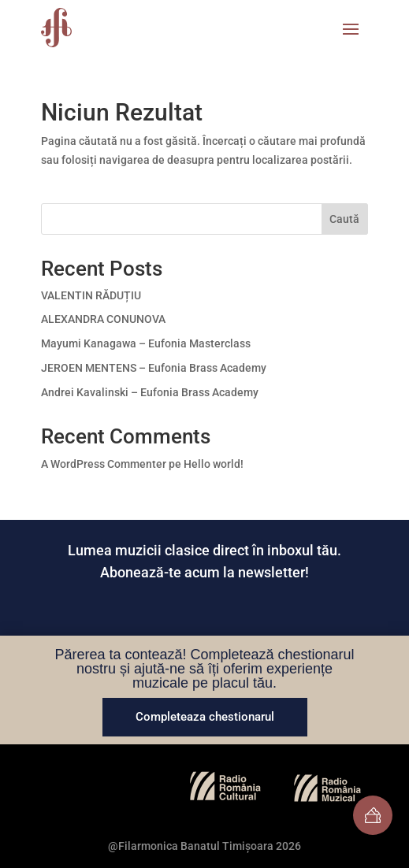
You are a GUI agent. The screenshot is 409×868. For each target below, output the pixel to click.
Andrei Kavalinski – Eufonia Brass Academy (150, 392)
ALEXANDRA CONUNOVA (103, 319)
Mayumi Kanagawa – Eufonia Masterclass (146, 343)
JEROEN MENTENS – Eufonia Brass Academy (154, 368)
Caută (344, 219)
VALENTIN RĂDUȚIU (91, 295)
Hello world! (214, 464)
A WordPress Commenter (104, 464)
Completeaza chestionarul (205, 717)
